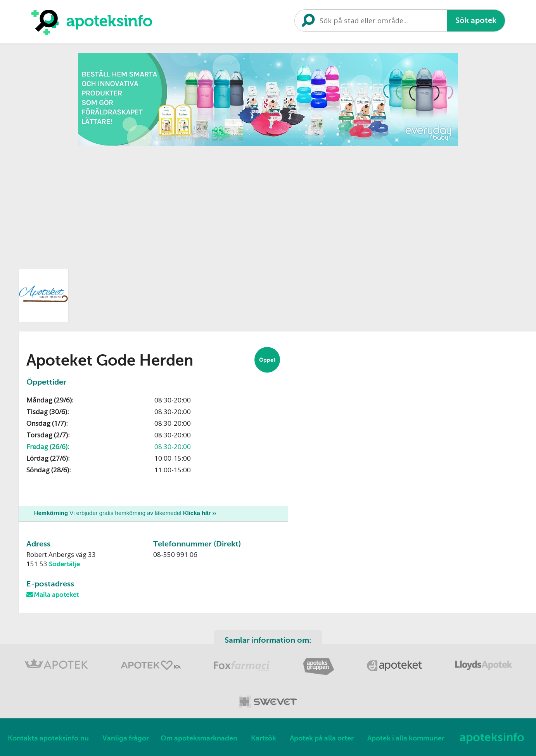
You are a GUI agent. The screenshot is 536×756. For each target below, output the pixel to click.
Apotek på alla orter (322, 739)
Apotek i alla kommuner (406, 739)
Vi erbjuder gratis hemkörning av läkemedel (125, 513)
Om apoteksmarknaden (199, 739)
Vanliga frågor (126, 739)
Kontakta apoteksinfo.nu (48, 739)
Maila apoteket (56, 595)
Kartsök (264, 739)
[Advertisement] (268, 205)
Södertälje (64, 564)
